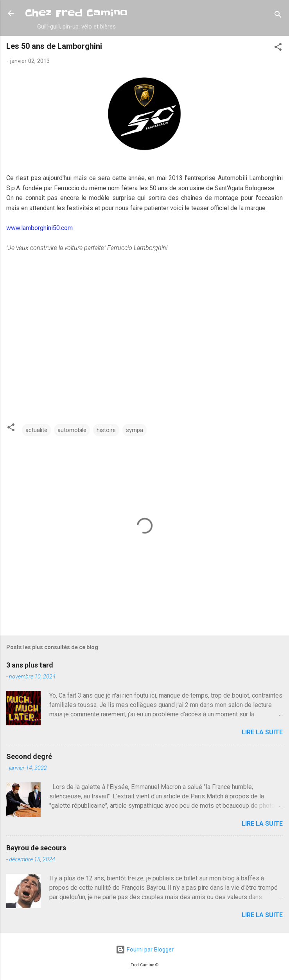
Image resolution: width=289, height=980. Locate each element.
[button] (278, 48)
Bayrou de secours (36, 848)
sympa (135, 430)
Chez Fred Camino (76, 13)
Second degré (29, 756)
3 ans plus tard (30, 665)
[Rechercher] (278, 16)
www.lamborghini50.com (39, 228)
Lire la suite (262, 732)
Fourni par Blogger (145, 950)
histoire (106, 430)
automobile (72, 430)
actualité (36, 430)
